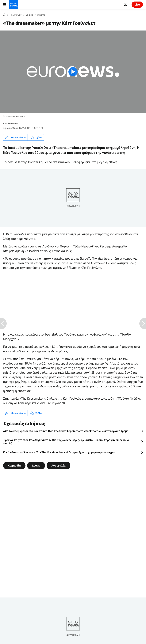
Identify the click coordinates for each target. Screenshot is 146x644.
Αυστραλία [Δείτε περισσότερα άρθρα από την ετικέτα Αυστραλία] (58, 465)
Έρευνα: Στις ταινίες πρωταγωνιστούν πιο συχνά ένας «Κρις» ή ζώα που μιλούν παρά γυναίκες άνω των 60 (66, 442)
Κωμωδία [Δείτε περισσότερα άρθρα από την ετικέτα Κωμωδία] (14, 465)
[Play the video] (73, 72)
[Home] (4, 15)
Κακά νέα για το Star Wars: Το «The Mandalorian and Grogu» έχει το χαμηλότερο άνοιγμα (59, 452)
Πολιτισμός (15, 15)
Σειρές (29, 15)
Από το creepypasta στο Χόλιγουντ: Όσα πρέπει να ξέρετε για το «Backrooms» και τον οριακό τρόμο (66, 431)
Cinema (41, 15)
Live (137, 4)
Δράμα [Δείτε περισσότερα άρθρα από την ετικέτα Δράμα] (36, 465)
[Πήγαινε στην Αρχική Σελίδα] (14, 5)
